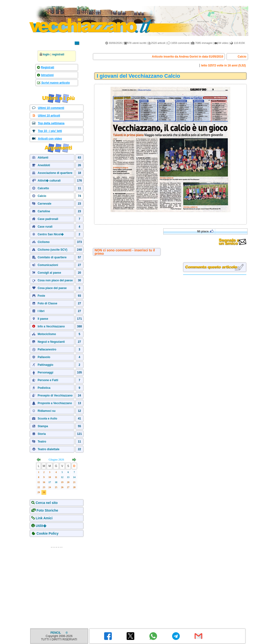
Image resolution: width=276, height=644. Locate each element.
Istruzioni (47, 75)
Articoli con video (50, 139)
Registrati (48, 67)
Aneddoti (44, 165)
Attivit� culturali (49, 181)
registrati (58, 54)
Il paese (43, 319)
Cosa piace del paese (52, 288)
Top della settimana (51, 123)
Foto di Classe (47, 303)
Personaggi (45, 372)
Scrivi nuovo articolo (55, 83)
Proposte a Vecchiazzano (55, 403)
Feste (41, 296)
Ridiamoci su (47, 411)
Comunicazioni (48, 265)
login (46, 54)
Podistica (44, 388)
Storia (42, 434)
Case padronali (48, 219)
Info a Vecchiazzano (51, 326)
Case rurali (45, 227)
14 (74, 477)
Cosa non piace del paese (55, 280)
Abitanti (43, 158)
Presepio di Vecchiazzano (55, 396)
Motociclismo (47, 334)
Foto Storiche (47, 510)
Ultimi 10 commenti (51, 108)
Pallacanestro (47, 349)
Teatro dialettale (48, 449)
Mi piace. (205, 231)
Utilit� (41, 526)
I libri (41, 311)
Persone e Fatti (48, 380)
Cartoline (44, 211)
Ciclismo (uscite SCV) (52, 250)
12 (62, 477)
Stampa (43, 426)
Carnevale (44, 204)
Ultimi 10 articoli (49, 116)
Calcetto (43, 188)
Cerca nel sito (47, 503)
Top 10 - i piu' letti (50, 131)
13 (68, 477)
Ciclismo (44, 242)
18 (56, 482)
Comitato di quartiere (52, 257)
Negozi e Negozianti (51, 342)
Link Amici (44, 518)
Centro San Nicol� (51, 234)
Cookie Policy (48, 533)
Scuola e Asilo (47, 419)
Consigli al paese (49, 273)
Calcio (42, 196)
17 (50, 482)
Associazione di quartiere (55, 173)
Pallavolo (44, 357)
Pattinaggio (45, 365)
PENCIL (56, 633)
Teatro (42, 442)
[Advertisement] (57, 580)
